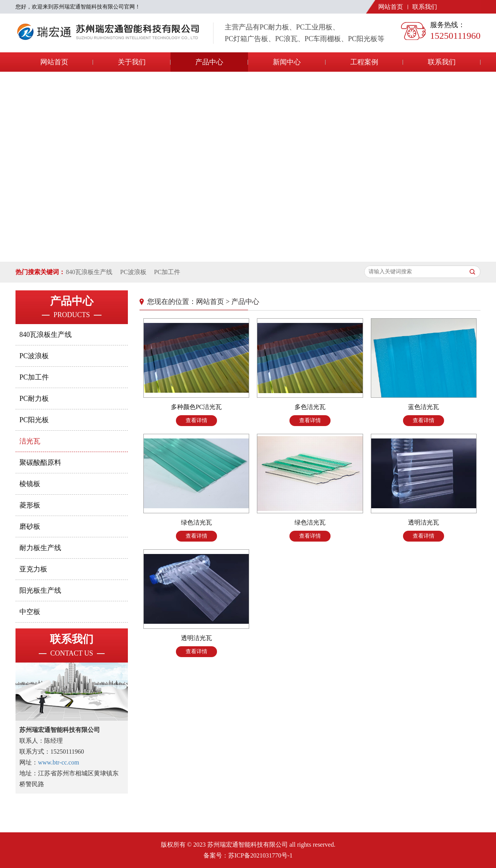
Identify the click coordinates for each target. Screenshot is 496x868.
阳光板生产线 (40, 590)
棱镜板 (30, 484)
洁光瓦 (30, 441)
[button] (239, 254)
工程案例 (364, 62)
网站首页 (391, 7)
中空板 (30, 612)
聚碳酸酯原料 (40, 462)
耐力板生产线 (40, 548)
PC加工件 (167, 272)
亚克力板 (33, 569)
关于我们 (132, 62)
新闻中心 (287, 62)
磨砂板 (30, 526)
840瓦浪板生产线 (89, 272)
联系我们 (425, 7)
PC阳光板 (34, 420)
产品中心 (209, 62)
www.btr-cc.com (59, 762)
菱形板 (30, 505)
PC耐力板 (34, 399)
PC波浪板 (133, 272)
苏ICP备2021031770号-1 (260, 855)
